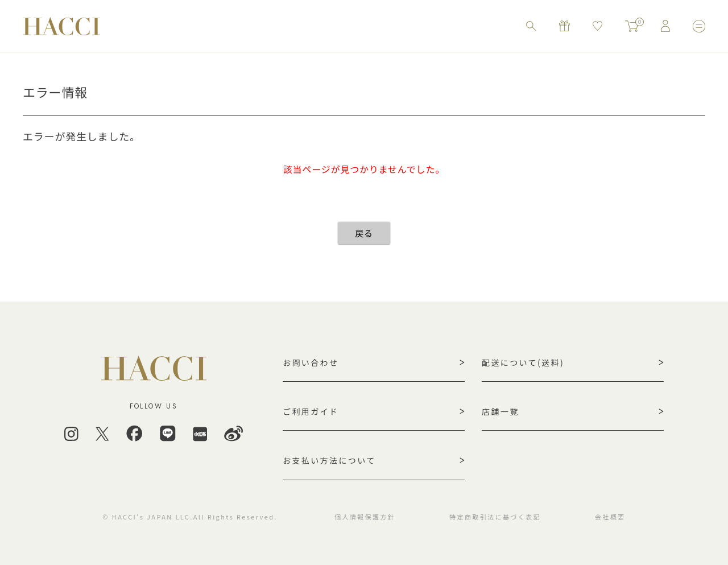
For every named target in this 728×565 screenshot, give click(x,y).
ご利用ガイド (311, 411)
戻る (364, 233)
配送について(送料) (523, 362)
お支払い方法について (329, 460)
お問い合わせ (311, 362)
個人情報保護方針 (365, 517)
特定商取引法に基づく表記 (495, 517)
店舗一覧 (500, 411)
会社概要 (610, 517)
